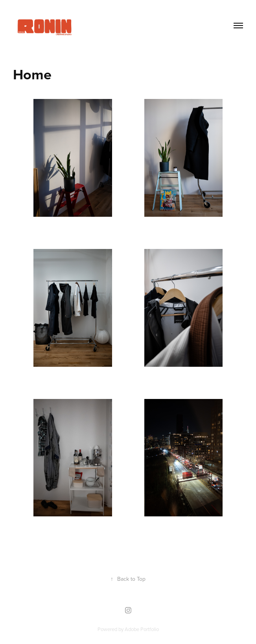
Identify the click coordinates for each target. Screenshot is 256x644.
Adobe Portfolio (142, 629)
